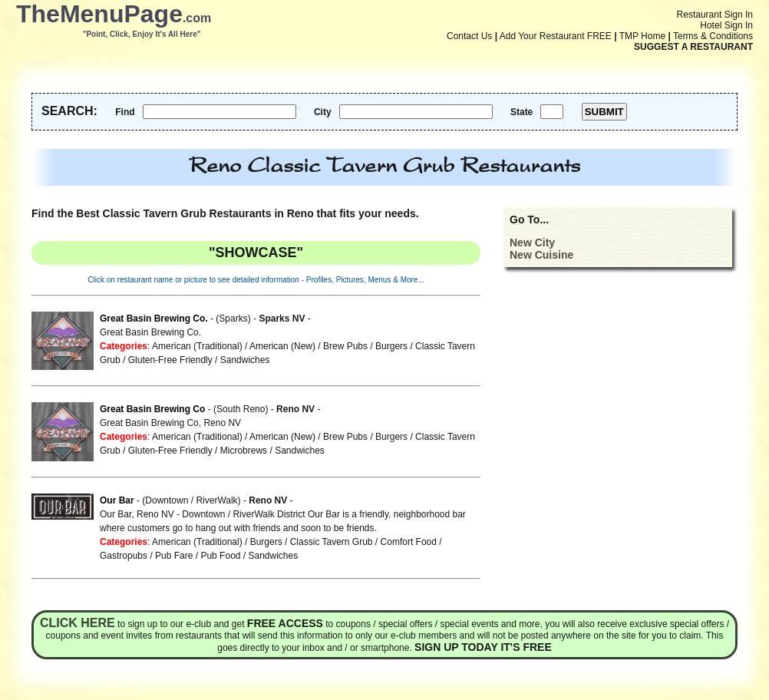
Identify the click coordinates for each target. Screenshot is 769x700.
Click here (78, 623)
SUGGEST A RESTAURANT (693, 47)
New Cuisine (541, 255)
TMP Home (642, 36)
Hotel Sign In (726, 25)
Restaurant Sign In (715, 15)
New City (532, 243)
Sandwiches (245, 360)
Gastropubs (124, 556)
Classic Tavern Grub (332, 542)
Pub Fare (174, 556)
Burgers (391, 346)
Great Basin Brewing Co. (154, 319)
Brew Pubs (345, 346)
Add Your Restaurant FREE (556, 36)
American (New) (282, 346)
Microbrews (244, 451)
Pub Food (220, 556)
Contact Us (469, 36)
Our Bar (117, 500)
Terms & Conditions (713, 36)
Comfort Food (409, 542)
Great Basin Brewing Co (152, 409)
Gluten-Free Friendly (170, 360)
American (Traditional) (197, 346)
